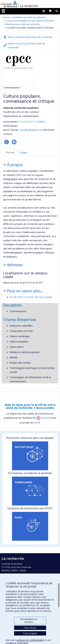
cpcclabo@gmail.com (31, 130)
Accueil (6, 17)
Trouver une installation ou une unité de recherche (30, 21)
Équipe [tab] (24, 152)
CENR (37, 422)
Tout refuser (30, 628)
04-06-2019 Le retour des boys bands (31, 297)
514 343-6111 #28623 (33, 122)
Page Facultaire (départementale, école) (7, 142)
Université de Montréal (9, 4)
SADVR (42, 418)
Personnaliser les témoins (32, 621)
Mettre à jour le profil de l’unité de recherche (27, 45)
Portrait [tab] (10, 152)
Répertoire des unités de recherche (23, 24)
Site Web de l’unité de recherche (14, 142)
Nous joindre (45, 408)
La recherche (29, 6)
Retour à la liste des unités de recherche (30, 37)
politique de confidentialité (30, 640)
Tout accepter (30, 633)
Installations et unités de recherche (29, 17)
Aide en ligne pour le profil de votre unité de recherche (30, 406)
